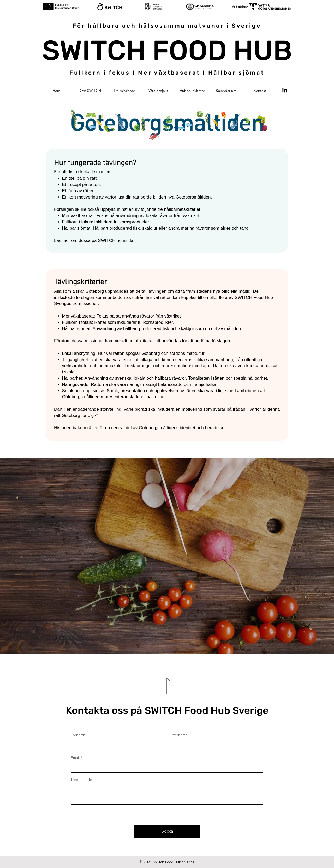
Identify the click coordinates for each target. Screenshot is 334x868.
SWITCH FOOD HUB (167, 51)
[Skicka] (167, 831)
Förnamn (78, 735)
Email (75, 758)
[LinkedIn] (285, 91)
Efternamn (179, 735)
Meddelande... (83, 780)
